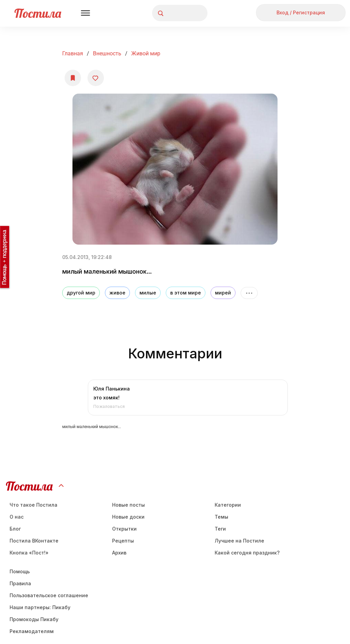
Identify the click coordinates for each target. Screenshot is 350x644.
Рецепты (123, 541)
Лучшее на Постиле (239, 541)
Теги (220, 529)
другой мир (81, 293)
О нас (17, 517)
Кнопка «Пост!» (29, 553)
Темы (221, 517)
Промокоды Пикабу (34, 619)
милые (148, 293)
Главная (73, 53)
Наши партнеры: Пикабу (40, 607)
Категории (228, 505)
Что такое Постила (33, 505)
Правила (20, 583)
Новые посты (129, 505)
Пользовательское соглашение (49, 595)
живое (117, 293)
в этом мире (186, 293)
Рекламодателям (32, 631)
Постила (38, 13)
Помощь (20, 571)
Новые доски (128, 517)
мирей (223, 293)
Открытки (124, 529)
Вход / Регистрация (301, 12)
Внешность (107, 53)
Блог (15, 529)
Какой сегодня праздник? (247, 553)
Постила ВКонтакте (34, 541)
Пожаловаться (109, 406)
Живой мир (146, 53)
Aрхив (119, 553)
